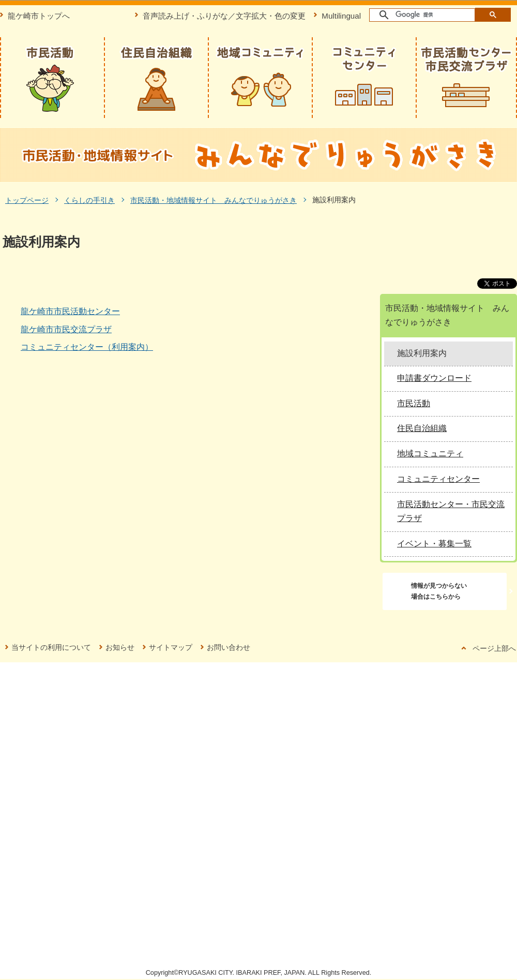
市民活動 (414, 403)
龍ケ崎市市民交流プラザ (66, 329)
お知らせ (120, 647)
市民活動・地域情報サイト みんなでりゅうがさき (214, 200)
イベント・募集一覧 (434, 544)
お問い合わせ (229, 647)
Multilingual (341, 16)
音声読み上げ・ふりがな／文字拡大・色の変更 (224, 16)
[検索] (423, 15)
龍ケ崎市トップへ (39, 16)
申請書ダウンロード (434, 378)
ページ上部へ (494, 648)
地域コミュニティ (430, 454)
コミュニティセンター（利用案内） (87, 347)
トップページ (27, 200)
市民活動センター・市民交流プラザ (451, 511)
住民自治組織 (422, 428)
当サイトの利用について (51, 647)
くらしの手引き (89, 200)
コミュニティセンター (438, 479)
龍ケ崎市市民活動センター (70, 311)
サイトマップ (171, 647)
